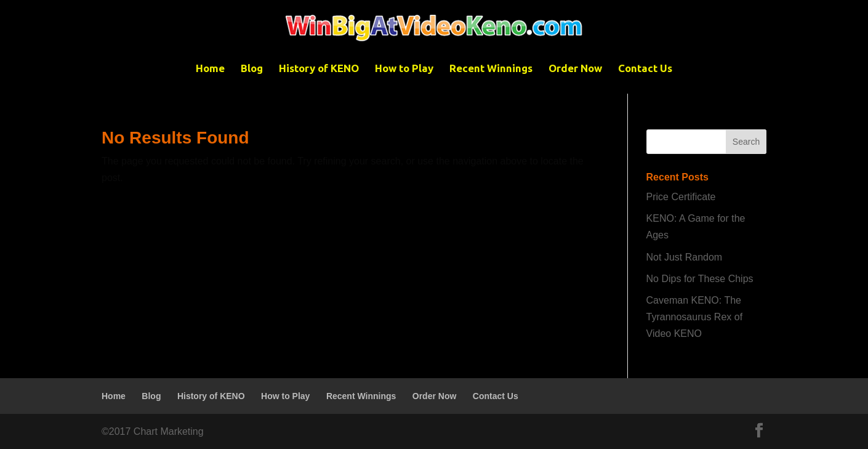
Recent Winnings (491, 69)
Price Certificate (681, 197)
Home (210, 69)
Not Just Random (685, 257)
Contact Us (645, 69)
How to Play (404, 69)
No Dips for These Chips (700, 279)
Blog (252, 69)
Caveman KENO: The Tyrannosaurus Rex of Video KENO (695, 317)
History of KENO (319, 69)
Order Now (575, 69)
